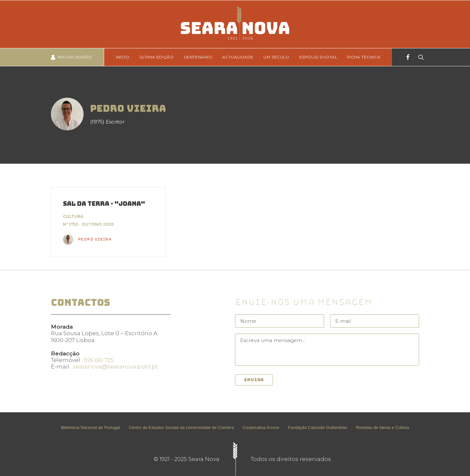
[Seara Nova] (235, 24)
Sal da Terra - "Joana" (104, 204)
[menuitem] (125, 57)
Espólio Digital (318, 57)
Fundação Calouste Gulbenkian (318, 427)
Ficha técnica (364, 57)
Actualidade (238, 57)
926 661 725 (99, 360)
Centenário (198, 57)
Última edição (157, 57)
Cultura (73, 216)
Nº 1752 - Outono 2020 (88, 224)
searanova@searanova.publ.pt (115, 367)
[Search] (419, 57)
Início (123, 57)
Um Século (276, 57)
